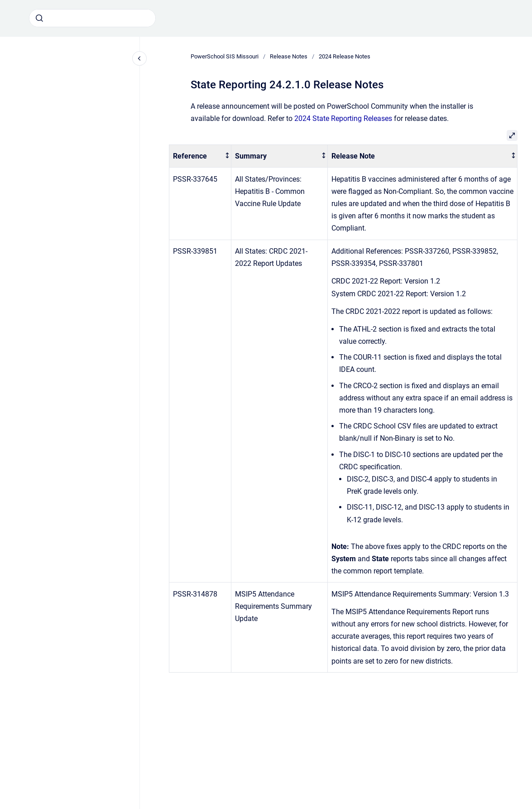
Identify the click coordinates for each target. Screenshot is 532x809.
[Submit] (39, 18)
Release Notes (289, 56)
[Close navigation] (139, 58)
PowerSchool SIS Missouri (225, 56)
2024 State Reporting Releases (343, 118)
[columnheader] (200, 156)
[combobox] (92, 18)
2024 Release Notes (345, 56)
